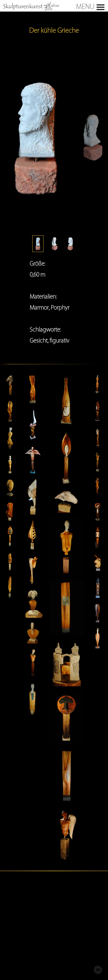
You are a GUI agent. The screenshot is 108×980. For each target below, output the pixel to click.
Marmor (39, 307)
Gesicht (39, 340)
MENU (53, 6)
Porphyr (60, 307)
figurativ (59, 340)
